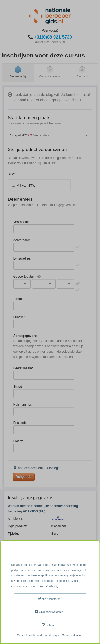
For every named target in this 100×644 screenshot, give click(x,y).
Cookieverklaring (72, 635)
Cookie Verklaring (47, 586)
